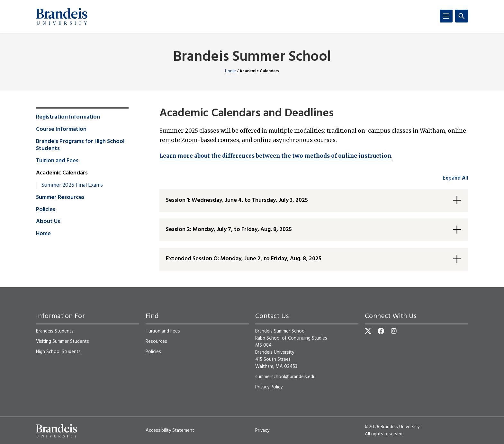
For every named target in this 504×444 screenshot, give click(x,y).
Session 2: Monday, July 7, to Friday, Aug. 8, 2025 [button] (229, 230)
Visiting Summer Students (63, 342)
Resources (156, 342)
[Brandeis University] (62, 16)
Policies (46, 210)
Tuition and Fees (57, 161)
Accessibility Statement (170, 431)
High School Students (58, 352)
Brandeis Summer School (252, 57)
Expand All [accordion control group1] (455, 178)
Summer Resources (60, 198)
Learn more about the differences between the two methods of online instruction (275, 156)
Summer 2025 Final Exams (72, 185)
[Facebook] (381, 331)
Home (230, 71)
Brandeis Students (55, 331)
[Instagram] (394, 331)
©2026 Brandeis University (392, 427)
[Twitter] (368, 331)
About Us (48, 222)
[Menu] (446, 16)
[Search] (462, 16)
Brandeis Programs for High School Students (80, 145)
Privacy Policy (269, 387)
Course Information (61, 129)
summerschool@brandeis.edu (285, 377)
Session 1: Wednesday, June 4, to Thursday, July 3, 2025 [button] (237, 200)
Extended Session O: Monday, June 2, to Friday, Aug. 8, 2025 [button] (244, 259)
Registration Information (68, 117)
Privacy (262, 431)
